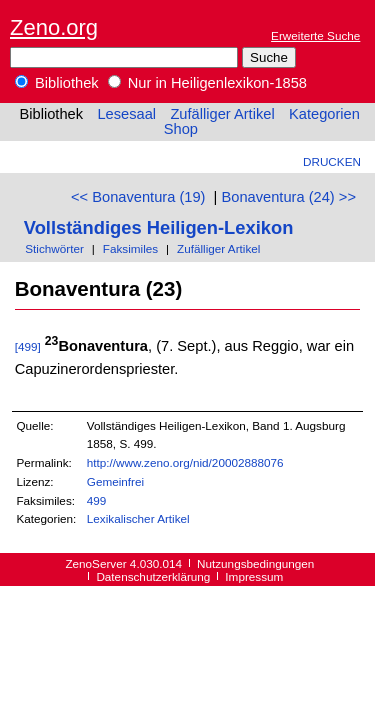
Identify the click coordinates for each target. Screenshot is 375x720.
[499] (28, 346)
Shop (181, 129)
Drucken (332, 161)
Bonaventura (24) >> (289, 197)
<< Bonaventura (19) (138, 197)
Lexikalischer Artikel (138, 518)
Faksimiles (130, 248)
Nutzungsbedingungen (255, 563)
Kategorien (324, 114)
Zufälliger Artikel (222, 114)
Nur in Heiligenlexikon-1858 (207, 83)
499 (97, 500)
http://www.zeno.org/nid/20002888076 (185, 462)
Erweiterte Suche (315, 35)
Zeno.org (54, 27)
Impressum (254, 576)
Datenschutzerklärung (153, 576)
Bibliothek (57, 83)
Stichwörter (54, 248)
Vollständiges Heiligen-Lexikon (159, 227)
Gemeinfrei (115, 481)
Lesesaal (126, 114)
